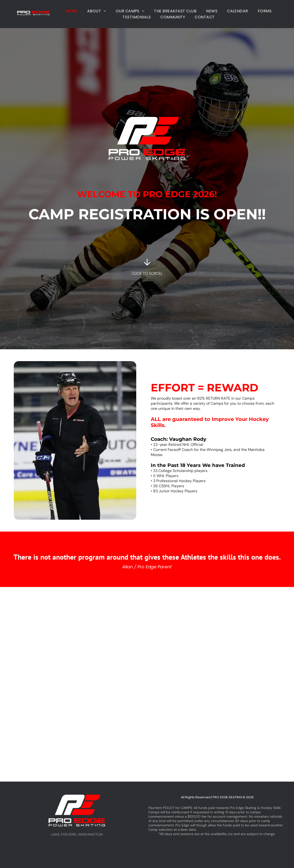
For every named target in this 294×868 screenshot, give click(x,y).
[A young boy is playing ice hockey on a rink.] (25, 733)
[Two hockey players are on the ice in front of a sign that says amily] (74, 733)
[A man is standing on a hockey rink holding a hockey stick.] (269, 636)
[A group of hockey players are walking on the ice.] (269, 733)
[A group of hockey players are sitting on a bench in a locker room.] (25, 636)
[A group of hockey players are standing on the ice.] (171, 636)
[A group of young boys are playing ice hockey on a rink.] (220, 636)
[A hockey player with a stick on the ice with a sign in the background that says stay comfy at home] (123, 733)
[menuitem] (72, 11)
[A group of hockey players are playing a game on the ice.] (74, 636)
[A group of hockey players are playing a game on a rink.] (220, 733)
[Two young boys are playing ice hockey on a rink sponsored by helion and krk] (123, 636)
